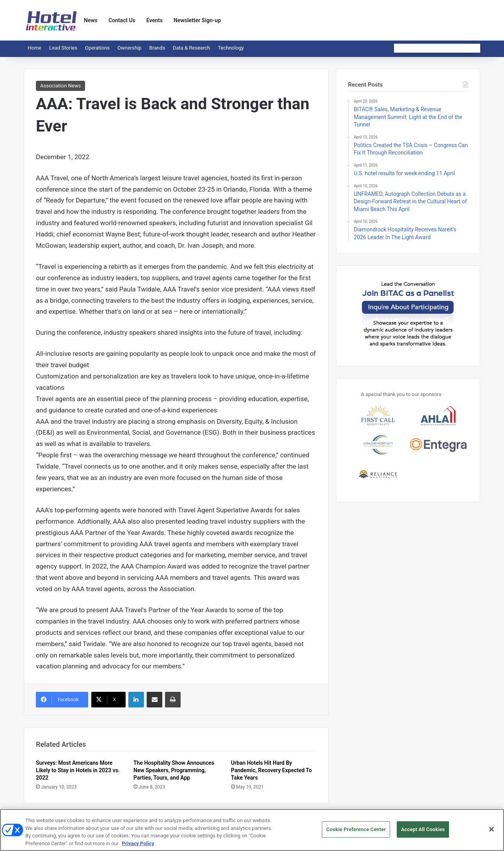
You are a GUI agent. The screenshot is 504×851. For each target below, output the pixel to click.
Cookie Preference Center (356, 834)
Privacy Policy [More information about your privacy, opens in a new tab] (138, 848)
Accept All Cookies (423, 834)
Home (35, 48)
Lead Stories (63, 48)
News (91, 20)
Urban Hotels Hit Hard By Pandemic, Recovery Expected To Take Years (272, 770)
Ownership (130, 48)
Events (154, 20)
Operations (97, 48)
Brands (157, 48)
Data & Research (191, 48)
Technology (231, 48)
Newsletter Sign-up (197, 20)
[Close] (492, 834)
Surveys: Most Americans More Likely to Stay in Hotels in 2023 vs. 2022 (78, 770)
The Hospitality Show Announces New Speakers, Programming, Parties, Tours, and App (174, 770)
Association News (60, 86)
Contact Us (122, 20)
